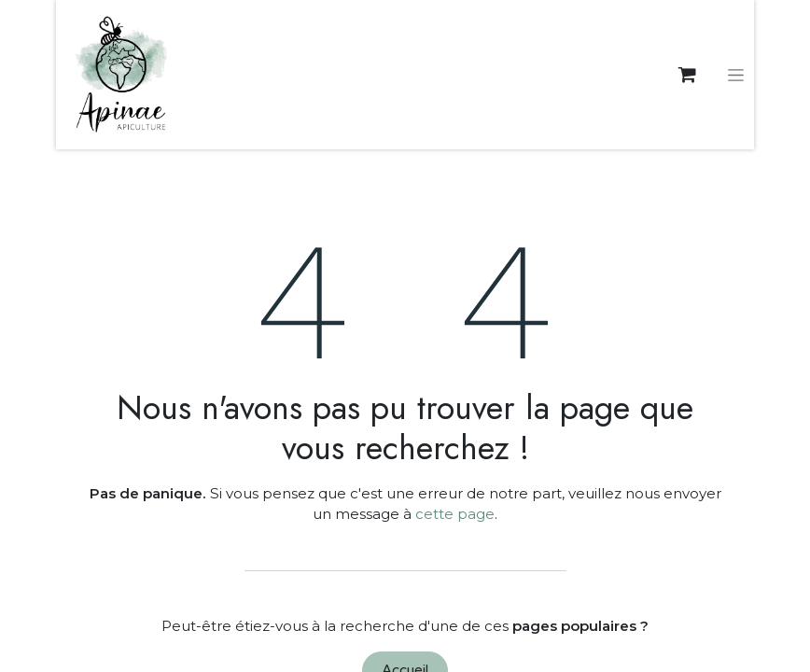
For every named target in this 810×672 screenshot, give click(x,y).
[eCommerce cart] (687, 75)
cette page (455, 514)
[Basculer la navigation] (736, 75)
